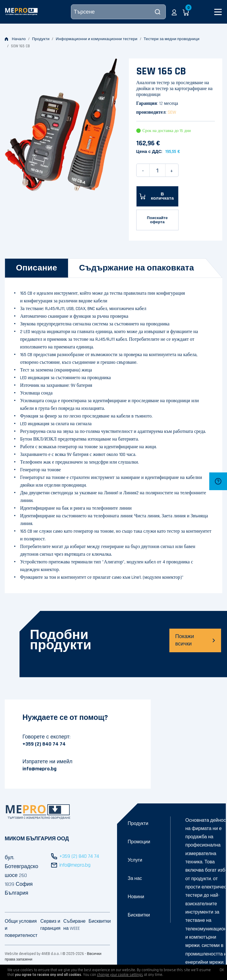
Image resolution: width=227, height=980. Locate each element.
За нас (135, 879)
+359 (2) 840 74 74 (44, 744)
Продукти (41, 39)
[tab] (37, 268)
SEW (172, 112)
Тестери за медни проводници (172, 39)
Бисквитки (139, 915)
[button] (174, 12)
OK (222, 970)
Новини (136, 897)
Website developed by (23, 954)
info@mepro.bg (39, 769)
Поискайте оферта (157, 220)
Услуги (135, 860)
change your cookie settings (120, 975)
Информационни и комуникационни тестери (97, 39)
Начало (15, 39)
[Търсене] (118, 12)
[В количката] (157, 196)
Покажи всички (195, 640)
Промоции (139, 842)
